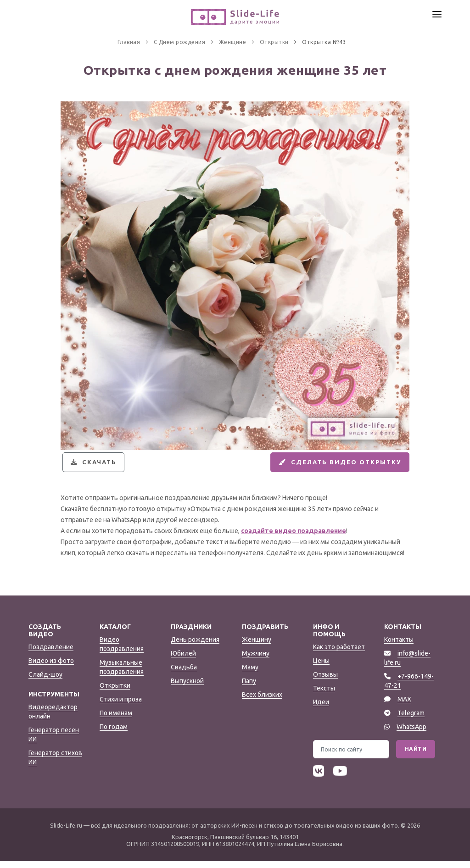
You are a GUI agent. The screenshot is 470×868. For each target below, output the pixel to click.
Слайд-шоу (45, 681)
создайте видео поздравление (294, 538)
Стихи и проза (121, 706)
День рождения (195, 646)
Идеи (321, 709)
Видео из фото (51, 668)
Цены (321, 668)
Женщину (257, 646)
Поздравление (51, 654)
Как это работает (339, 654)
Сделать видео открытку (334, 466)
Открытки (115, 692)
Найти (416, 756)
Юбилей (183, 660)
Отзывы (325, 681)
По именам (116, 720)
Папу (249, 688)
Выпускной (187, 688)
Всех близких (262, 701)
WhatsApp (411, 734)
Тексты (324, 695)
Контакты (399, 646)
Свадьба (184, 674)
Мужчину (256, 660)
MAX (404, 706)
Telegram (411, 720)
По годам (114, 734)
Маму (250, 674)
